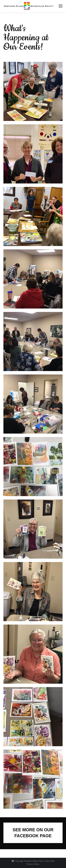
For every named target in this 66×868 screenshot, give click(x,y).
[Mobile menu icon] (61, 6)
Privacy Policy (33, 864)
